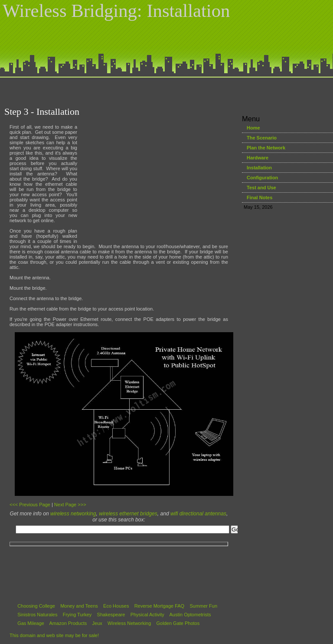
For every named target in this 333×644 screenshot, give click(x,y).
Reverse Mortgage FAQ (160, 606)
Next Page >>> (70, 505)
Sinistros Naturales (37, 615)
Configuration (262, 178)
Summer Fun (203, 606)
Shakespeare (111, 615)
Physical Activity (147, 615)
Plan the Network (266, 148)
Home (253, 128)
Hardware (258, 158)
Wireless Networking (129, 623)
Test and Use (261, 188)
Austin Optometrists (190, 615)
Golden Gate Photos (178, 623)
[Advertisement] (166, 90)
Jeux (97, 623)
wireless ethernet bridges (128, 514)
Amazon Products (68, 623)
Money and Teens (79, 606)
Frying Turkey (77, 615)
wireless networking (73, 514)
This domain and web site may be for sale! (54, 635)
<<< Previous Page (30, 505)
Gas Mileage (31, 623)
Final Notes (260, 197)
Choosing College (36, 606)
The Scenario (262, 138)
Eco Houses (116, 606)
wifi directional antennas (198, 514)
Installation (259, 168)
